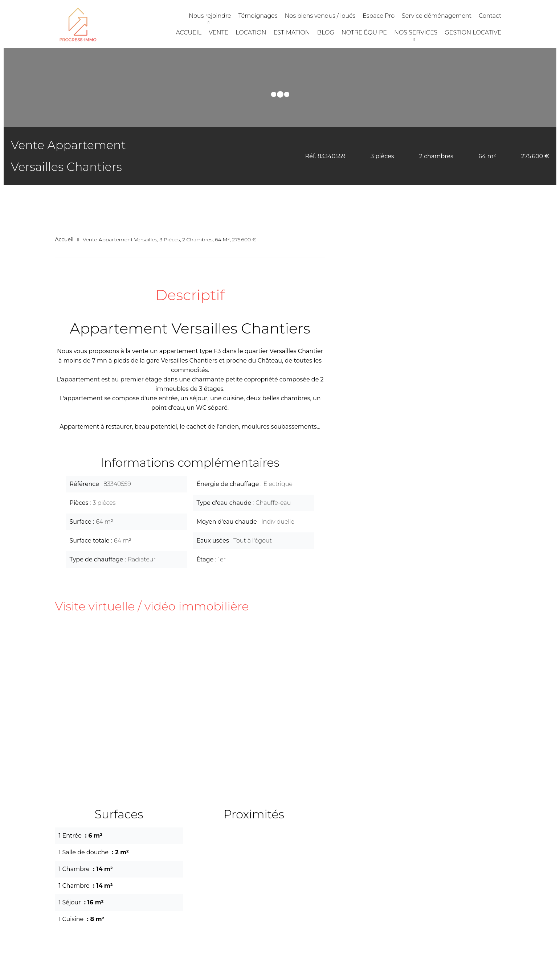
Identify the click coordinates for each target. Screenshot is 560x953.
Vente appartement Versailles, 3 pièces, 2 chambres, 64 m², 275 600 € (169, 240)
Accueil (64, 240)
